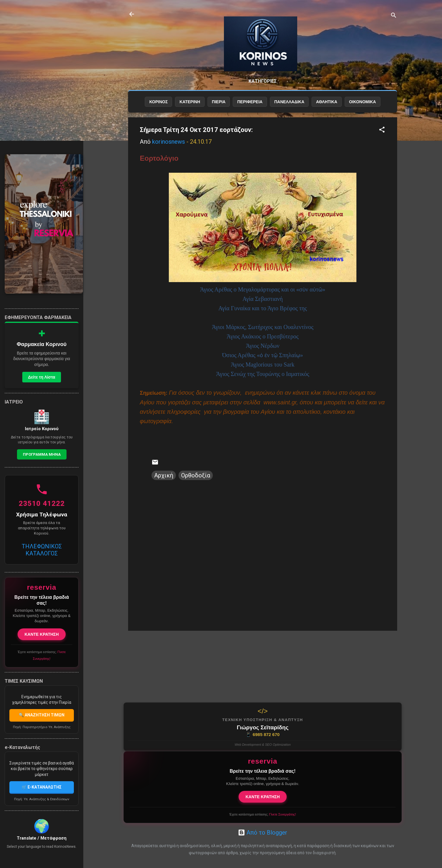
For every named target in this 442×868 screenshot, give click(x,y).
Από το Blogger (263, 833)
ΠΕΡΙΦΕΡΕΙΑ (250, 102)
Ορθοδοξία (196, 475)
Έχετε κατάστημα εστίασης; (262, 814)
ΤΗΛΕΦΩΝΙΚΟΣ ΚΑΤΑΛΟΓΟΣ (42, 550)
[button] (382, 130)
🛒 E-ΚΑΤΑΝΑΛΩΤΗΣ (42, 787)
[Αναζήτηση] (394, 16)
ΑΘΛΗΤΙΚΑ (327, 102)
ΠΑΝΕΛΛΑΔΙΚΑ (289, 102)
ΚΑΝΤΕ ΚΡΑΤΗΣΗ (263, 797)
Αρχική (164, 475)
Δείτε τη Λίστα (42, 377)
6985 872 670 (263, 735)
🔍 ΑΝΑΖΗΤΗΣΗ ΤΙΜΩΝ (42, 715)
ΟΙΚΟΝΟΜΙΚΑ (363, 102)
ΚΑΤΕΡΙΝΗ (190, 102)
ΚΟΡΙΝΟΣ (158, 102)
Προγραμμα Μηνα (42, 454)
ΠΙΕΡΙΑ (219, 102)
